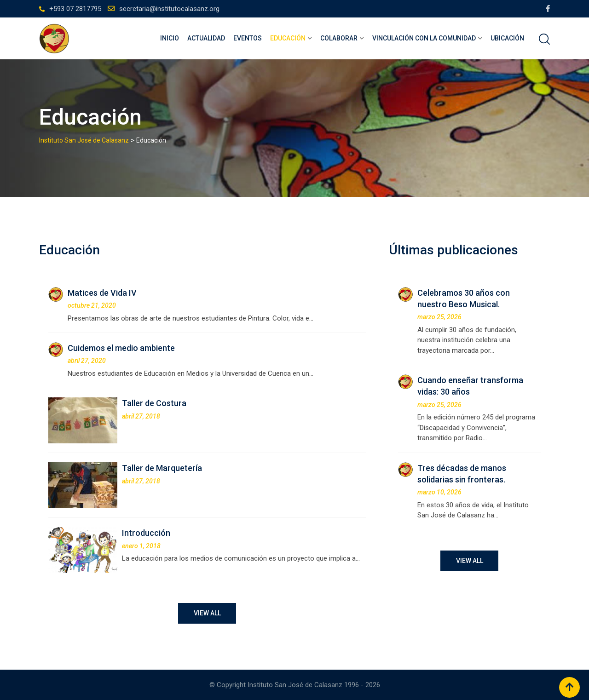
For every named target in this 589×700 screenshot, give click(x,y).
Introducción (146, 533)
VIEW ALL (207, 613)
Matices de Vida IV (102, 293)
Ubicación (507, 38)
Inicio (170, 38)
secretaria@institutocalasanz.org (169, 9)
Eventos (248, 38)
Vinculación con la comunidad (424, 38)
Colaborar (339, 38)
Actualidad (206, 38)
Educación (288, 38)
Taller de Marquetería (162, 468)
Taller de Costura (154, 403)
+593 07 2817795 (75, 9)
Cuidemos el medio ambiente (121, 348)
